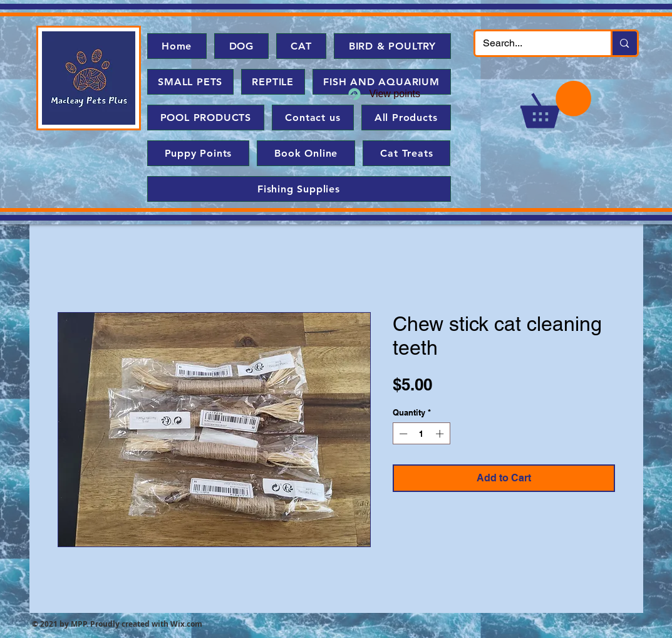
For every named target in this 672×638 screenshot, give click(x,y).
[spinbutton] (421, 434)
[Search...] (534, 43)
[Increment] (441, 434)
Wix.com (186, 624)
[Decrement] (402, 434)
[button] (556, 104)
